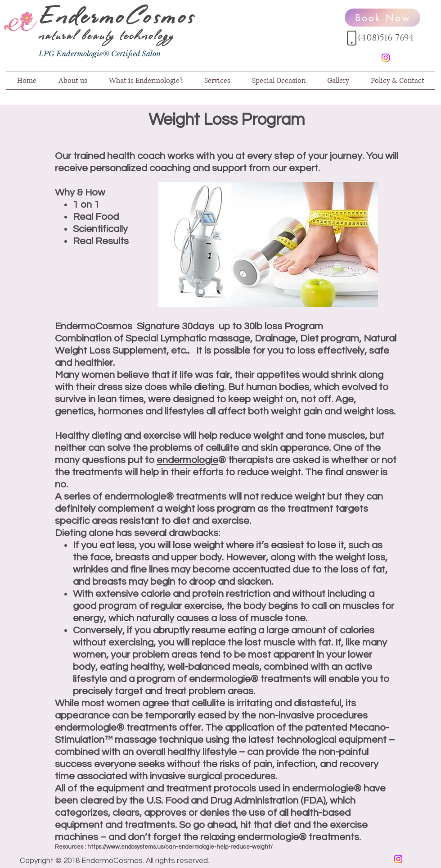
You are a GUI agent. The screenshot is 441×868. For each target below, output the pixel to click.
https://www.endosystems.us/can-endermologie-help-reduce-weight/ (180, 847)
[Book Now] (382, 18)
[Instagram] (386, 58)
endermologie (187, 460)
